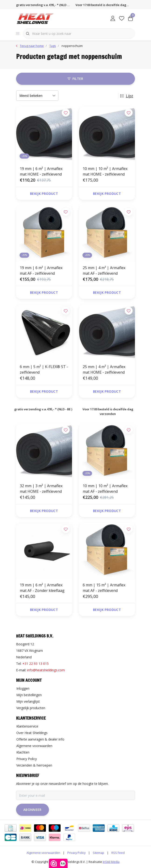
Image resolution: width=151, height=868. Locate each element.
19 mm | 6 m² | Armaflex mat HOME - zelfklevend (41, 171)
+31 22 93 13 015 (36, 664)
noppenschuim (72, 46)
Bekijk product (44, 194)
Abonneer (33, 810)
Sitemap (98, 853)
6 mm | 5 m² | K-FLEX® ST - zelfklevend (44, 369)
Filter (75, 79)
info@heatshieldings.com (46, 670)
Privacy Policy (76, 853)
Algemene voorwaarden (43, 853)
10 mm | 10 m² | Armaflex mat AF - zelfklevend (105, 489)
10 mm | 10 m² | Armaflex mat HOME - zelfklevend (105, 171)
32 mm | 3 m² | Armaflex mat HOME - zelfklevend (41, 489)
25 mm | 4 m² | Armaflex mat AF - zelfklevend (104, 271)
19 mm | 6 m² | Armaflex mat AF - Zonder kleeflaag (42, 588)
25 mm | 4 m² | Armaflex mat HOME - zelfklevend (104, 369)
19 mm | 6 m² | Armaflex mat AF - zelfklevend (41, 271)
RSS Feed (118, 853)
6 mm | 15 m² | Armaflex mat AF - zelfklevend (104, 588)
